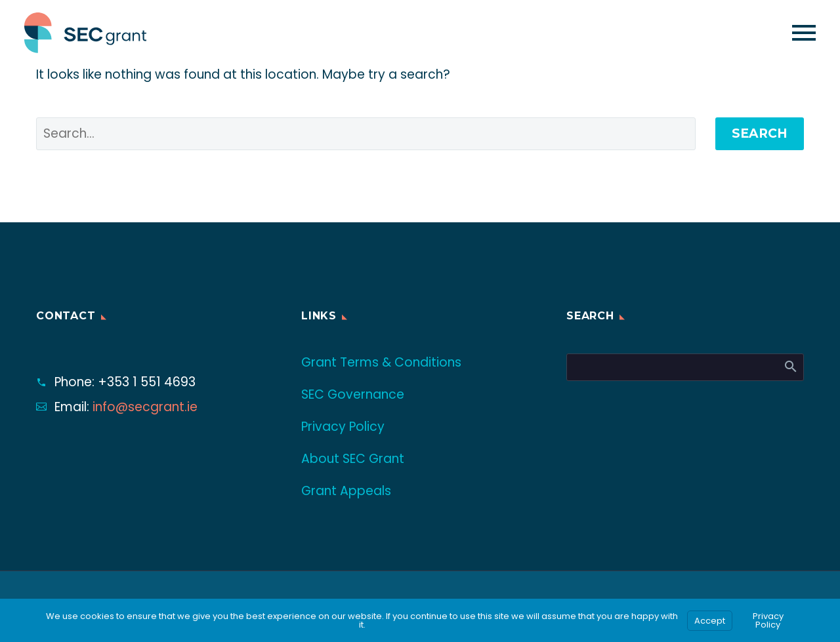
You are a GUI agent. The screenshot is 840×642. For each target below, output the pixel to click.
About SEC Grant (353, 459)
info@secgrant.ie (145, 407)
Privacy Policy (343, 427)
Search (760, 133)
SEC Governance (353, 394)
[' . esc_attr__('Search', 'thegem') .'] (366, 134)
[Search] (685, 367)
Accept (710, 621)
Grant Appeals (346, 491)
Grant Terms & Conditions (381, 362)
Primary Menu (804, 33)
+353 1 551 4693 (147, 382)
